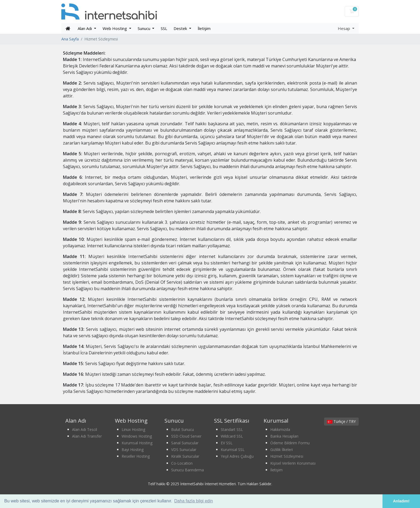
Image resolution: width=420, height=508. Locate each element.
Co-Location (182, 463)
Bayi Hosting (133, 450)
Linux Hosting (133, 429)
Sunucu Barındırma (187, 470)
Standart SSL (232, 429)
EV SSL (227, 443)
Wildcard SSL (232, 436)
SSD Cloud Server (186, 436)
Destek (181, 28)
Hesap (344, 28)
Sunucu (145, 28)
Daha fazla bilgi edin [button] (194, 501)
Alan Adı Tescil (85, 429)
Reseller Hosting (136, 456)
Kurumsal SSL (233, 450)
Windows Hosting (137, 436)
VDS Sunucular (184, 450)
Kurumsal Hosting (137, 443)
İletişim (204, 28)
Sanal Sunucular (185, 443)
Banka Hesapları (284, 436)
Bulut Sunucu (183, 429)
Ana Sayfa (70, 39)
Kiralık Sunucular (185, 456)
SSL (164, 28)
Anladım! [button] (401, 501)
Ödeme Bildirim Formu (290, 443)
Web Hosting (115, 28)
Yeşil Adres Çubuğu (237, 456)
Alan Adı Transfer (87, 436)
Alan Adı (85, 28)
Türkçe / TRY (341, 421)
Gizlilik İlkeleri (282, 450)
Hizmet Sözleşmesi (287, 456)
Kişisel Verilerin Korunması (293, 463)
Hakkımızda (280, 429)
